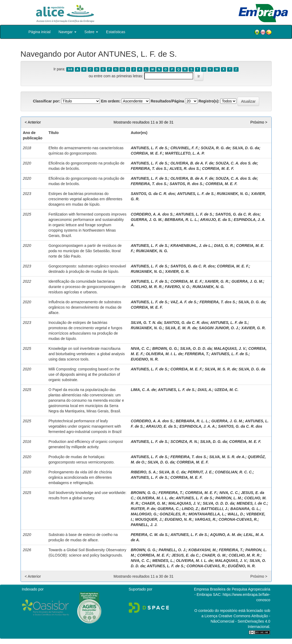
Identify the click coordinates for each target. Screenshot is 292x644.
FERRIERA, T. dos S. (218, 302)
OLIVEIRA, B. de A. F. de (192, 163)
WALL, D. (236, 514)
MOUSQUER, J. (149, 519)
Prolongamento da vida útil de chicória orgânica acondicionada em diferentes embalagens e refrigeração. (80, 477)
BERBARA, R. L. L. (181, 220)
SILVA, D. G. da (246, 148)
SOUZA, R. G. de (216, 148)
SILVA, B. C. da (172, 472)
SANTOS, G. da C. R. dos (153, 194)
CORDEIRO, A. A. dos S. (152, 214)
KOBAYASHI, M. (202, 550)
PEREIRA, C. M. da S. (149, 535)
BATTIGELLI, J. (215, 509)
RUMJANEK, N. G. (233, 194)
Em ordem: (111, 101)
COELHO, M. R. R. (147, 287)
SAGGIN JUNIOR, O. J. (219, 328)
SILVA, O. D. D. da (196, 348)
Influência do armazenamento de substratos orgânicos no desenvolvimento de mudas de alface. (85, 307)
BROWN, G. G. (165, 348)
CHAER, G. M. (154, 503)
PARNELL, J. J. (144, 525)
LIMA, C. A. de (143, 390)
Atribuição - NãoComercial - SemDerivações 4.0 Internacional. (240, 621)
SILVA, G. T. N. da (146, 323)
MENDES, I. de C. (252, 503)
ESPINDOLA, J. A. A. (198, 426)
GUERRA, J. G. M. (146, 220)
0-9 (70, 69)
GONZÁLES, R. (173, 514)
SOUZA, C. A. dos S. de (236, 163)
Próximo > (259, 122)
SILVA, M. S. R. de (220, 369)
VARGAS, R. (206, 519)
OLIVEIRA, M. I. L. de (164, 354)
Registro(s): (209, 101)
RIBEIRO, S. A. (144, 472)
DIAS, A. (205, 390)
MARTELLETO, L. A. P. (185, 153)
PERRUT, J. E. (200, 472)
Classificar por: (46, 101)
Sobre (91, 32)
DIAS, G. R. (224, 246)
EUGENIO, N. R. (145, 359)
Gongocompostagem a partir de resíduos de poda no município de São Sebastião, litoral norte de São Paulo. (85, 251)
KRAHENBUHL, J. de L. (191, 246)
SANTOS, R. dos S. (186, 184)
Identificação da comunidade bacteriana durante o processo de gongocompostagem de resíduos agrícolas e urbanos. (87, 287)
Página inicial (40, 32)
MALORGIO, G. (144, 514)
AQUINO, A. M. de (226, 535)
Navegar (67, 32)
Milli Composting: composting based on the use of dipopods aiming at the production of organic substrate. (84, 374)
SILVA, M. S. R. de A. (227, 457)
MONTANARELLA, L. (207, 514)
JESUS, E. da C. (186, 555)
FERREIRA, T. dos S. (149, 168)
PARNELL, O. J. (172, 550)
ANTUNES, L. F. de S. (149, 148)
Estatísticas (116, 32)
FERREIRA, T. (197, 354)
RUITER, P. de (143, 509)
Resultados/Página (167, 101)
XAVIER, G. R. (177, 271)
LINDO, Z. (190, 509)
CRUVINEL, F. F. (184, 148)
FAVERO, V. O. (178, 287)
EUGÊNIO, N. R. (242, 566)
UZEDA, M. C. (226, 390)
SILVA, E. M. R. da (181, 328)
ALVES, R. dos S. (185, 168)
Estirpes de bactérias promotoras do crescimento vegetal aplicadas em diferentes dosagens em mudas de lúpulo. (85, 199)
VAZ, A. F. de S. (184, 302)
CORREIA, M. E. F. (147, 153)
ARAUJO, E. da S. (216, 220)
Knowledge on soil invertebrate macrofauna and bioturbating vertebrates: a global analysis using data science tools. (87, 354)
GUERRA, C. (169, 509)
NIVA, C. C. (140, 348)
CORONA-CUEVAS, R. (238, 519)
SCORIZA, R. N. (184, 442)
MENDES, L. (163, 561)
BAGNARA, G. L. (245, 509)
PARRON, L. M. (229, 498)
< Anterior (33, 122)
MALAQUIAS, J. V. (230, 348)
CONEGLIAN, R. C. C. (234, 472)
